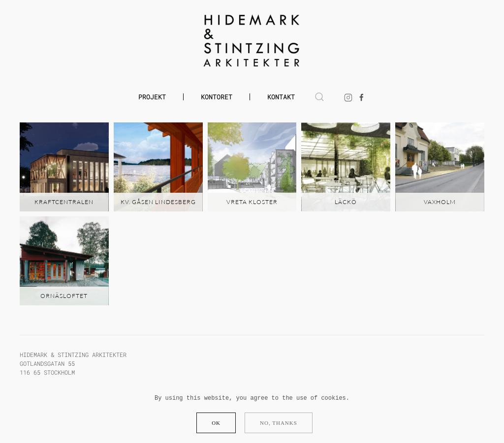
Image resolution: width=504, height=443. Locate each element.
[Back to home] (252, 41)
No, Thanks (279, 423)
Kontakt (281, 97)
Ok (216, 423)
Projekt (152, 97)
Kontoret (217, 97)
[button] (319, 97)
